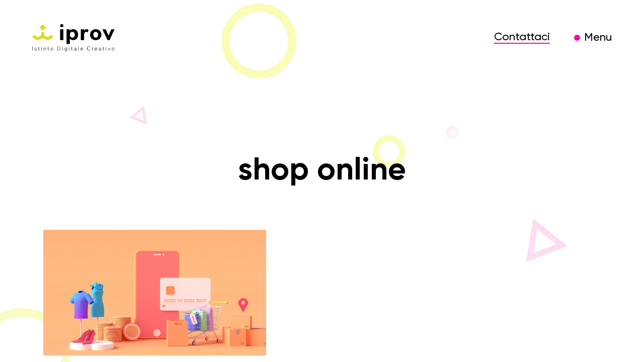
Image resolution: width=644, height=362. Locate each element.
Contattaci (522, 37)
